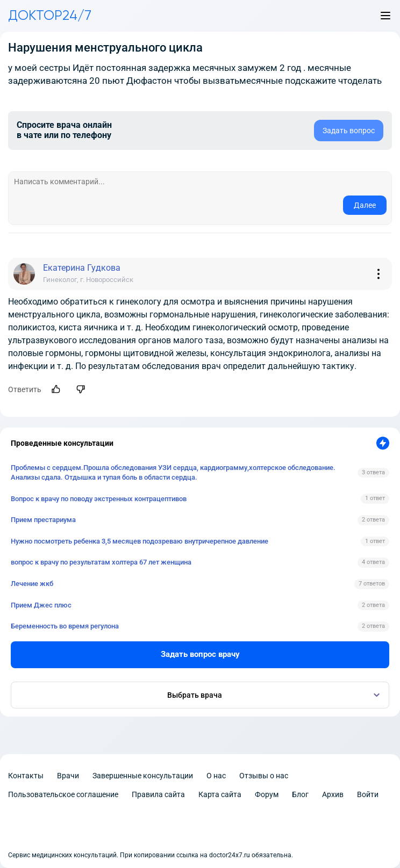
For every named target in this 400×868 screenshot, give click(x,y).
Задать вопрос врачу (200, 654)
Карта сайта (220, 794)
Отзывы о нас (264, 776)
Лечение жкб (32, 584)
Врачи (68, 776)
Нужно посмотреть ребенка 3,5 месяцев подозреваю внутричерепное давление (140, 541)
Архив (333, 794)
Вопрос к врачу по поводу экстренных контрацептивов (99, 499)
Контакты (26, 776)
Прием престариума (43, 520)
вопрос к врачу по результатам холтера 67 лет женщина (101, 562)
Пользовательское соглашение (63, 794)
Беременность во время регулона (65, 626)
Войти (368, 794)
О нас (216, 776)
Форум (267, 794)
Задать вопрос (349, 131)
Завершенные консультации (143, 776)
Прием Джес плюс (41, 605)
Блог (300, 794)
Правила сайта (158, 794)
